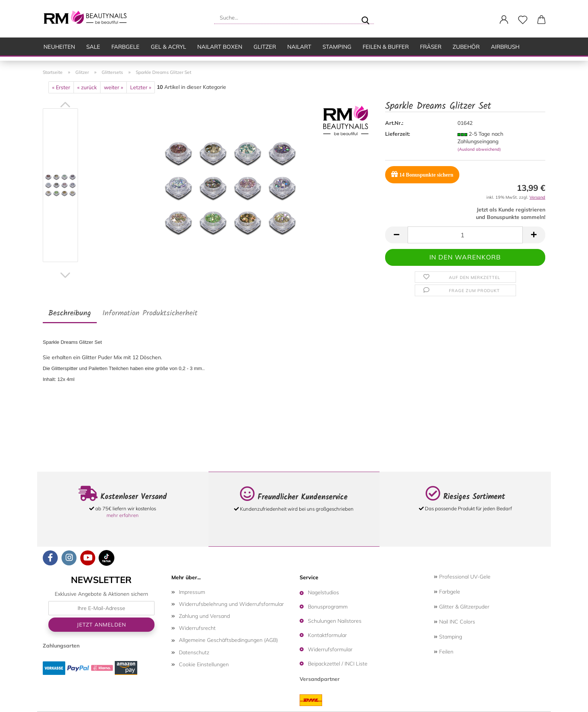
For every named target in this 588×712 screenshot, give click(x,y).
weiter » (113, 87)
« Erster (61, 87)
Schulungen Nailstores (335, 621)
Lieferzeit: (397, 134)
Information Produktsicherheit (150, 313)
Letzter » (141, 87)
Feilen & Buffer (386, 47)
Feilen (444, 652)
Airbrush (505, 47)
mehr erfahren (123, 515)
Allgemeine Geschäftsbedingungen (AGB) (228, 640)
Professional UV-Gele (462, 577)
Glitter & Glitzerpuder (462, 607)
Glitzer (265, 47)
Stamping (337, 47)
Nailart (299, 47)
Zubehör (466, 47)
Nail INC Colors (454, 622)
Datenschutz (194, 652)
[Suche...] (365, 18)
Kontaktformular (327, 635)
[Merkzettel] (523, 20)
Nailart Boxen (220, 47)
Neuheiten (59, 47)
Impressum (192, 592)
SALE (93, 47)
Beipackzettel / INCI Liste (338, 664)
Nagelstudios (323, 592)
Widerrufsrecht (197, 628)
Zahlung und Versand (204, 616)
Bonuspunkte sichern (422, 174)
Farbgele (125, 47)
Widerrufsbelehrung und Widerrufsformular (231, 604)
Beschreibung (70, 313)
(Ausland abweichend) (479, 149)
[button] (504, 20)
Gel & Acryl (168, 47)
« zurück (87, 87)
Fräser (431, 47)
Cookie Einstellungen (204, 664)
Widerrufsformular (330, 649)
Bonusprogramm (328, 607)
